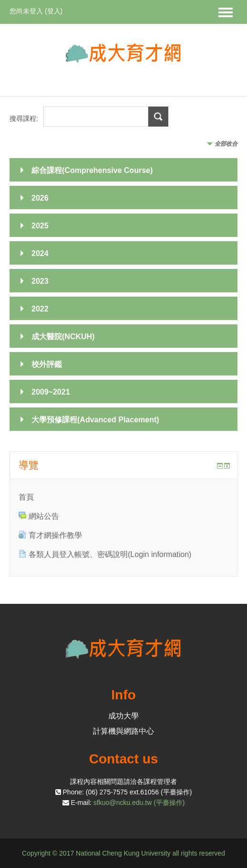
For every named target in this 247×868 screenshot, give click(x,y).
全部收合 (226, 144)
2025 (40, 226)
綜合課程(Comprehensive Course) (92, 170)
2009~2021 (51, 392)
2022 (40, 309)
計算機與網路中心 (123, 731)
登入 (54, 11)
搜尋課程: (25, 118)
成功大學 (123, 716)
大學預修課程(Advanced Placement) (95, 420)
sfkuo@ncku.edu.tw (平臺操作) (139, 803)
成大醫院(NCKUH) (63, 337)
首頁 (26, 497)
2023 (40, 281)
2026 (40, 198)
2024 (40, 253)
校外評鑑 (47, 364)
